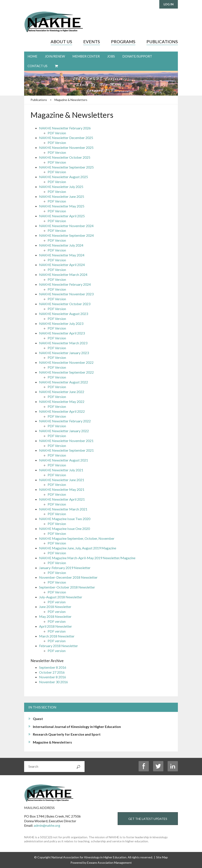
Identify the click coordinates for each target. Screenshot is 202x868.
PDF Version (57, 133)
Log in (169, 4)
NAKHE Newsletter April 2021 (62, 499)
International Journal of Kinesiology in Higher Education (77, 727)
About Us (61, 41)
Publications (162, 41)
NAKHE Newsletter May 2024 (62, 255)
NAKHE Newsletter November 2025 (66, 147)
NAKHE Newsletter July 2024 (61, 245)
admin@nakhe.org (47, 825)
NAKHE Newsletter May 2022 (62, 401)
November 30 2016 (53, 682)
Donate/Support (137, 56)
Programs (123, 41)
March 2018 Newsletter (57, 636)
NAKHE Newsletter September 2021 (66, 450)
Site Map (162, 857)
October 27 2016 (52, 672)
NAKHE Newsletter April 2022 (62, 411)
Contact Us (37, 66)
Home (32, 56)
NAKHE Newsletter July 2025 (61, 187)
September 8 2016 (53, 667)
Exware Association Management (109, 863)
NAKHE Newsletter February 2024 (65, 284)
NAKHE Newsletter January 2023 (64, 353)
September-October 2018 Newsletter (67, 587)
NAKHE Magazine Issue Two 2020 (65, 519)
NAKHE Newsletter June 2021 (62, 480)
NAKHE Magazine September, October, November (77, 538)
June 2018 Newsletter (55, 607)
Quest (38, 719)
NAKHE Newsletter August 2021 (64, 460)
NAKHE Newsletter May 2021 (62, 489)
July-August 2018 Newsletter (61, 597)
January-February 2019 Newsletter (65, 568)
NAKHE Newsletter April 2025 (62, 216)
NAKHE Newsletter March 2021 (63, 509)
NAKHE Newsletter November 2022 (66, 362)
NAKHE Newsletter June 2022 (62, 392)
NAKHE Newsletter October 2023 (65, 304)
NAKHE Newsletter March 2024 (63, 274)
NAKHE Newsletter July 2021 (61, 470)
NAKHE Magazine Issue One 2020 (64, 529)
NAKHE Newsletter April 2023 (62, 333)
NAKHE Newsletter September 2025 (66, 167)
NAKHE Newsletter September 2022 (66, 372)
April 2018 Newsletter (56, 626)
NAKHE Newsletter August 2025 (64, 177)
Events (92, 41)
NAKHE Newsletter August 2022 (64, 382)
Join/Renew (55, 56)
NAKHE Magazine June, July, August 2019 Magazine (78, 548)
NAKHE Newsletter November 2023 (66, 294)
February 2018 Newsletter (59, 646)
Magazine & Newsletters (71, 100)
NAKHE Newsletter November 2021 (66, 441)
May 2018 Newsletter (55, 616)
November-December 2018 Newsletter (68, 577)
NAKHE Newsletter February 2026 (65, 128)
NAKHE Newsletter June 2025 (62, 196)
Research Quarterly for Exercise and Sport (67, 734)
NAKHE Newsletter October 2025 (65, 157)
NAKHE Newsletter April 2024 (62, 265)
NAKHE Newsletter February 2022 (65, 421)
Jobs (111, 56)
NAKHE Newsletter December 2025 (66, 138)
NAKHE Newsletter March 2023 (63, 343)
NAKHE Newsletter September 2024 (66, 235)
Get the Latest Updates (148, 819)
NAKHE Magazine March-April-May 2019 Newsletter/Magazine (87, 558)
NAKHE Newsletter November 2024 (66, 226)
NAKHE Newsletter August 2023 (64, 314)
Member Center (86, 56)
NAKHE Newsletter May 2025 (62, 206)
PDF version (57, 602)
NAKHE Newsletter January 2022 (64, 431)
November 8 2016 (53, 677)
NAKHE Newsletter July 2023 (61, 323)
